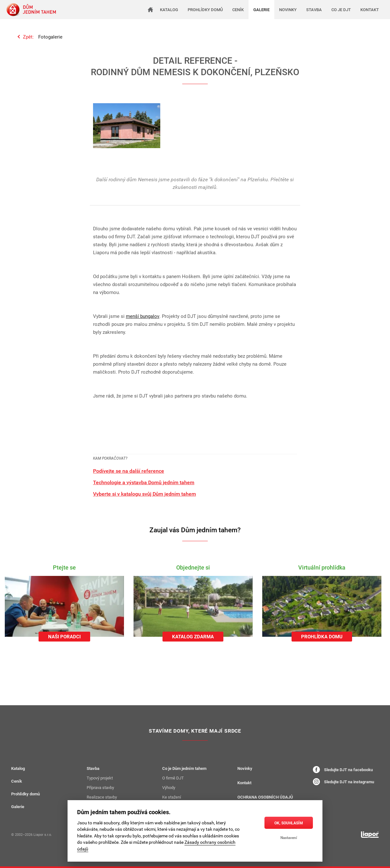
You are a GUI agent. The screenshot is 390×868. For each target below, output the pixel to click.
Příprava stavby (100, 787)
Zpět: (28, 37)
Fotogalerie (50, 37)
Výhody (169, 787)
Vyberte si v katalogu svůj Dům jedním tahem (144, 494)
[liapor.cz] (370, 835)
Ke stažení (172, 797)
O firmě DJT (173, 778)
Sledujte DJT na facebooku (343, 770)
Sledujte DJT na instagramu (343, 782)
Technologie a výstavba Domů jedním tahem (144, 482)
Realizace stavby (102, 797)
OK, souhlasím (289, 823)
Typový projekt (100, 778)
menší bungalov (143, 316)
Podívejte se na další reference (129, 471)
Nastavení (289, 837)
